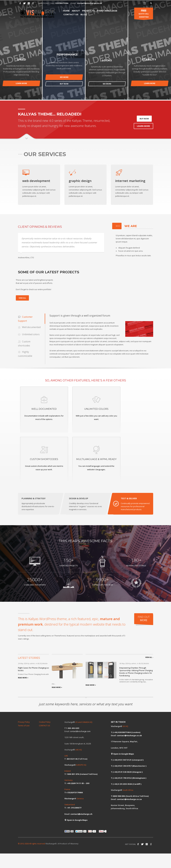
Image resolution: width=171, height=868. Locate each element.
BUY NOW (64, 84)
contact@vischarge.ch (81, 814)
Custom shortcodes (24, 343)
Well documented (29, 327)
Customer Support (25, 319)
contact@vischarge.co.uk (89, 3)
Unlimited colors (29, 335)
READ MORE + (23, 678)
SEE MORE (64, 77)
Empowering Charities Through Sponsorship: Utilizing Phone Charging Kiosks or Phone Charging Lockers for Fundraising (136, 672)
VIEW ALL (22, 298)
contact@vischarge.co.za (129, 799)
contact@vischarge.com (80, 731)
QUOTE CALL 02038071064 (144, 14)
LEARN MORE (21, 83)
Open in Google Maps (76, 820)
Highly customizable (25, 354)
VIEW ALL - (149, 657)
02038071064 (62, 3)
